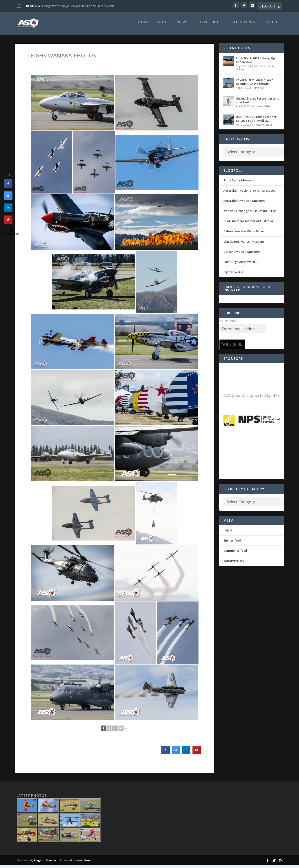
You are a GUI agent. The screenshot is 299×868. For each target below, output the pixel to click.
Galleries (211, 25)
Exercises (259, 69)
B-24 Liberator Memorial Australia (248, 224)
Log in (228, 533)
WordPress (84, 863)
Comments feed (235, 553)
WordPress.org (234, 564)
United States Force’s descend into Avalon (258, 103)
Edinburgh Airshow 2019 (241, 265)
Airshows (244, 25)
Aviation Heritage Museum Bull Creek (250, 214)
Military (240, 72)
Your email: (229, 324)
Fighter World (233, 275)
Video (273, 25)
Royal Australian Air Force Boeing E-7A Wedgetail (255, 85)
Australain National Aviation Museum (251, 193)
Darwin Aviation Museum (242, 255)
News (183, 25)
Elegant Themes (45, 863)
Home (144, 25)
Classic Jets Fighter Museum (244, 244)
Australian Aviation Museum (244, 204)
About (164, 25)
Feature (270, 69)
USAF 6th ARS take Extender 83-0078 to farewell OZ (256, 121)
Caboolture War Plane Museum (246, 234)
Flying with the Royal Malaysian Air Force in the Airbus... (79, 6)
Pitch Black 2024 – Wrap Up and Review (255, 63)
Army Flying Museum (239, 183)
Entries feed (232, 543)
